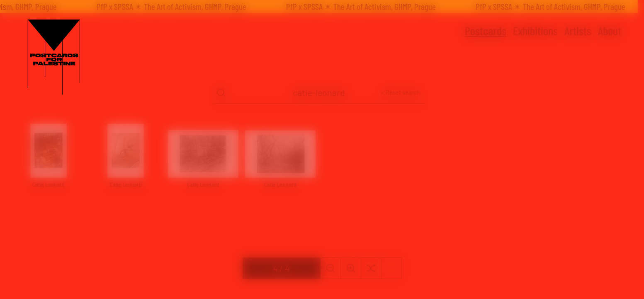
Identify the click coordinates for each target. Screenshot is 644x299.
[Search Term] (319, 93)
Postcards (486, 31)
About (610, 31)
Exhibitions (535, 31)
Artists (578, 31)
